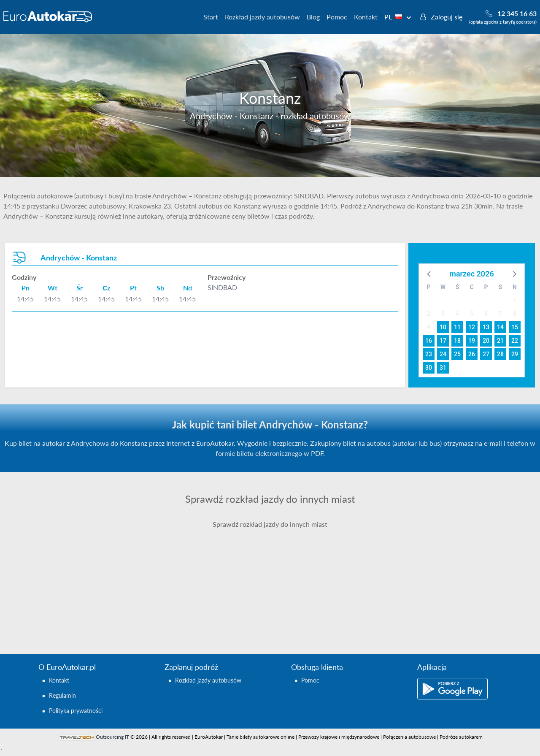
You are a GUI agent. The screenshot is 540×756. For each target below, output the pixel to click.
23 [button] (429, 354)
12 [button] (472, 327)
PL (398, 17)
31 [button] (443, 368)
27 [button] (486, 354)
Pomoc (337, 17)
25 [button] (457, 354)
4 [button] (457, 314)
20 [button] (486, 341)
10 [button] (443, 327)
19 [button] (472, 341)
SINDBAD (222, 287)
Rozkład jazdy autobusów (262, 17)
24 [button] (443, 354)
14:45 (25, 299)
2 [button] (429, 314)
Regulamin (62, 695)
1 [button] (515, 300)
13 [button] (486, 327)
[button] (429, 274)
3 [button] (443, 314)
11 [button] (457, 327)
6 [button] (486, 314)
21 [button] (500, 341)
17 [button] (443, 341)
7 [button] (500, 314)
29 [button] (515, 354)
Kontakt (366, 17)
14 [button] (500, 327)
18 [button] (457, 341)
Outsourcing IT (112, 737)
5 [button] (472, 314)
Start (211, 17)
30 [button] (429, 368)
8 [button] (515, 314)
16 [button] (429, 341)
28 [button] (500, 354)
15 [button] (515, 327)
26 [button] (472, 354)
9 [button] (429, 327)
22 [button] (515, 341)
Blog (313, 17)
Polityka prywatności (76, 711)
